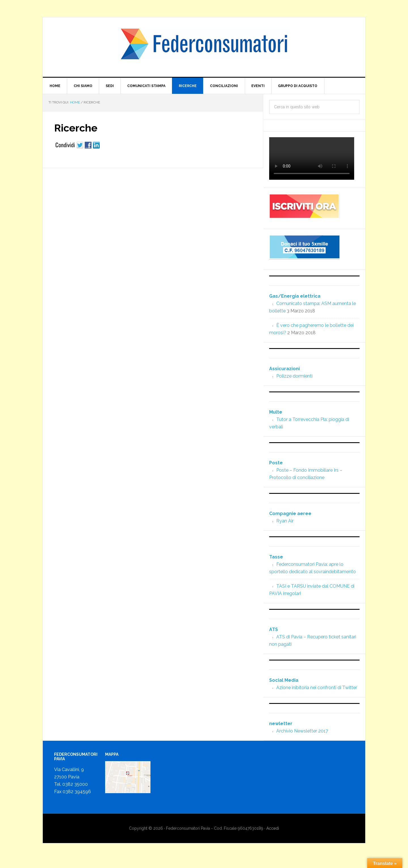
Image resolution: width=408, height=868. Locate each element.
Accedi (273, 829)
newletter (281, 724)
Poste (276, 463)
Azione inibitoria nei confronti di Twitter (317, 688)
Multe (276, 412)
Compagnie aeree (290, 514)
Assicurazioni (284, 369)
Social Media (284, 680)
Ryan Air (285, 521)
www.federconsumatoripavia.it (204, 47)
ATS (274, 629)
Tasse (276, 557)
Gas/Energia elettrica (295, 296)
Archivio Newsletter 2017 (302, 731)
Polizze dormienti (294, 376)
